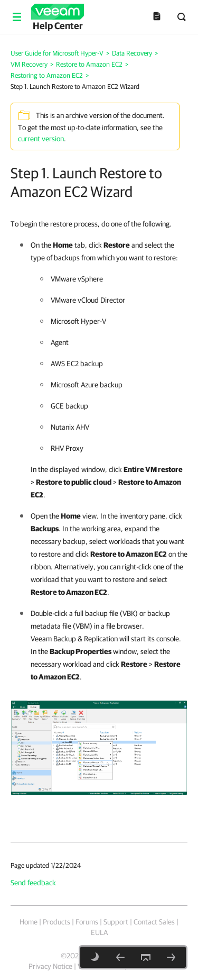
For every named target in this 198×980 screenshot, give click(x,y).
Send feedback (33, 883)
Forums (87, 922)
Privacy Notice (50, 966)
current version (41, 139)
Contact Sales (154, 922)
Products (56, 922)
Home (29, 922)
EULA (99, 932)
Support (116, 922)
